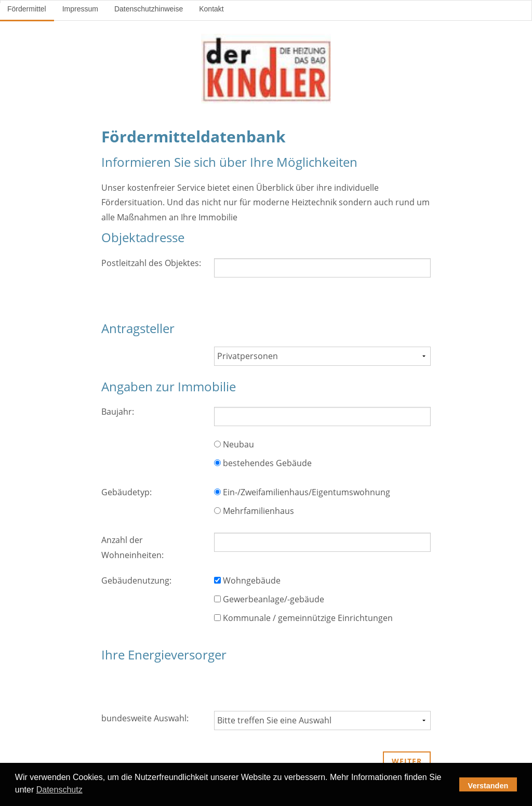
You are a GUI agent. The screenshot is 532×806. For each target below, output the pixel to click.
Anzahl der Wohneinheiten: (132, 547)
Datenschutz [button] (59, 790)
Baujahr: (118, 412)
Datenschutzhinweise (149, 9)
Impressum (80, 9)
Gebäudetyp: (127, 492)
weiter (407, 761)
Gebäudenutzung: (136, 580)
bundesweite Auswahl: (145, 718)
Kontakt (211, 9)
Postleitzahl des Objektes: (151, 263)
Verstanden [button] (488, 786)
